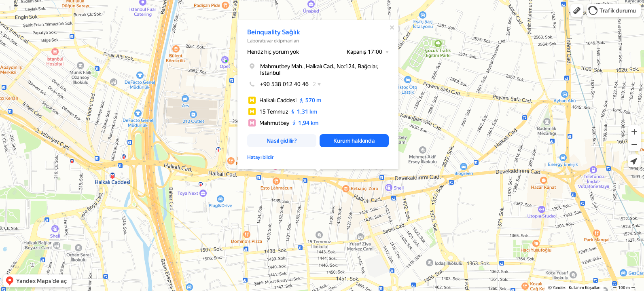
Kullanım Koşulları (585, 288)
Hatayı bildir (261, 157)
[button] (577, 11)
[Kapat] (392, 27)
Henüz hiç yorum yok (273, 52)
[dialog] (318, 95)
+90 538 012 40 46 (278, 84)
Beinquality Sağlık (273, 32)
